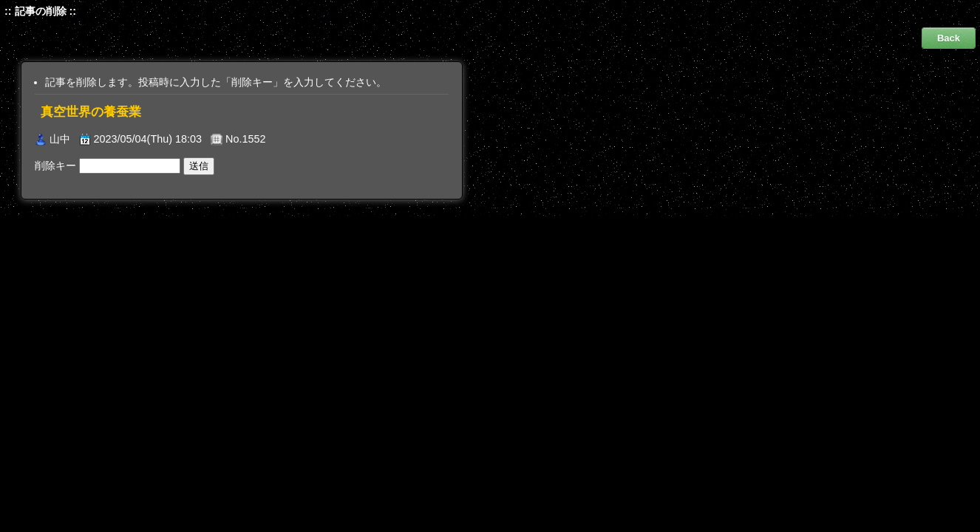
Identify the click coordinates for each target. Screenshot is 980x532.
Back (949, 38)
